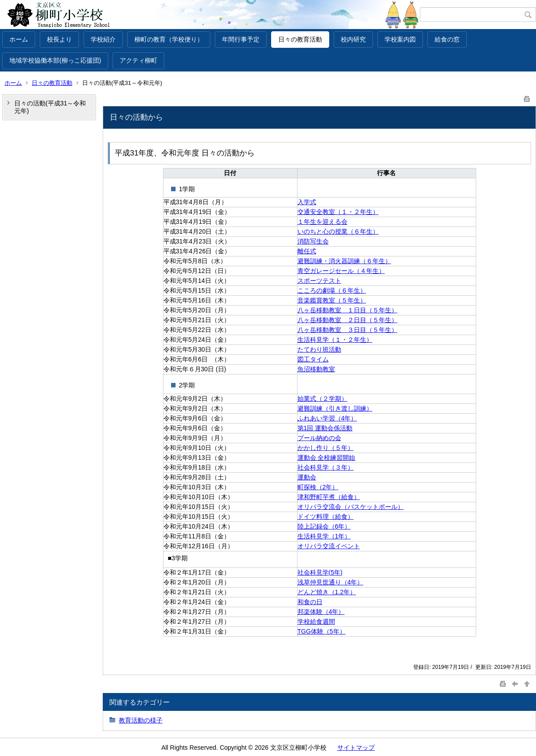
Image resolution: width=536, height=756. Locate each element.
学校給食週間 (316, 622)
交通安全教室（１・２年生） (338, 212)
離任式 (307, 251)
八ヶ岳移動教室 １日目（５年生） (348, 310)
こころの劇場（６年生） (332, 290)
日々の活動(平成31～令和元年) (50, 107)
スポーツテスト (319, 281)
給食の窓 (447, 39)
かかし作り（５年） (326, 448)
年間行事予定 (241, 39)
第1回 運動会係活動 (325, 428)
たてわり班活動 (319, 349)
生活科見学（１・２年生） (335, 340)
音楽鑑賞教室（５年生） (332, 300)
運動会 (307, 477)
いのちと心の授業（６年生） (338, 231)
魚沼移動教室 (316, 369)
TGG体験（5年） (322, 631)
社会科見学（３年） (326, 467)
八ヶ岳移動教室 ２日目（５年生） (348, 320)
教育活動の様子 (141, 720)
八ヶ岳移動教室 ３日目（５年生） (348, 330)
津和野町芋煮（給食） (329, 497)
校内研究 (353, 39)
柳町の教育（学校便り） (169, 39)
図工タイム (313, 359)
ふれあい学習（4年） (327, 418)
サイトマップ (356, 748)
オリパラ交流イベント (329, 546)
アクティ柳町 (138, 60)
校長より (59, 39)
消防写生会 (313, 241)
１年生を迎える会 (322, 222)
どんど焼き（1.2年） (327, 592)
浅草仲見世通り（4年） (331, 582)
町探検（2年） (318, 487)
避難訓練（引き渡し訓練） (335, 408)
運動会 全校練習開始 (327, 458)
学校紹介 (103, 39)
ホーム (19, 39)
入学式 (307, 202)
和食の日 (310, 602)
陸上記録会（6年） (324, 526)
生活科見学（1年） (324, 536)
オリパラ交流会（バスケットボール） (351, 507)
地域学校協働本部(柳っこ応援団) (55, 60)
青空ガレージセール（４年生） (341, 271)
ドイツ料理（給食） (326, 517)
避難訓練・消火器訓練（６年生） (344, 261)
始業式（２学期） (322, 399)
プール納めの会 (319, 438)
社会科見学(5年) (320, 572)
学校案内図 (400, 39)
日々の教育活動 (300, 39)
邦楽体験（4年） (321, 612)
